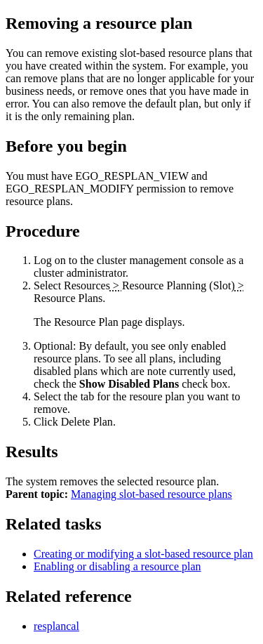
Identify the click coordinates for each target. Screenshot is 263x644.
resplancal (56, 626)
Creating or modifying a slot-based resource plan (143, 554)
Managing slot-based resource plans (151, 494)
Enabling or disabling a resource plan (117, 566)
